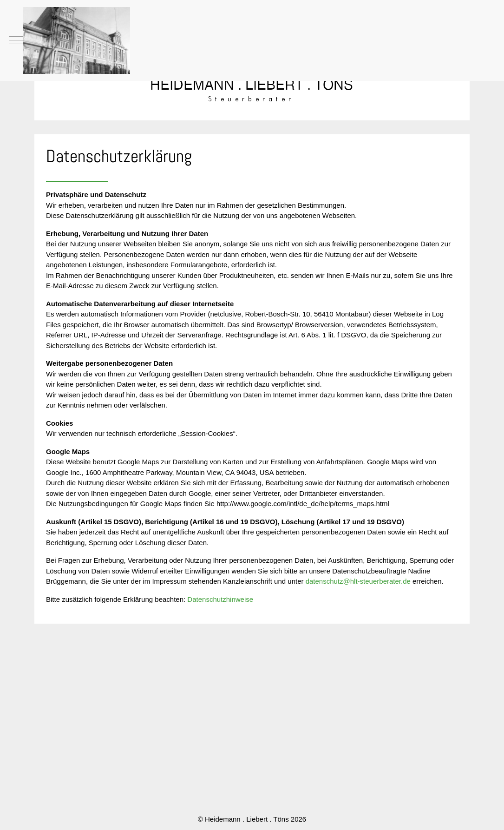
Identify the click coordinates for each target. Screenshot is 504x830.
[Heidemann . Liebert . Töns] (77, 40)
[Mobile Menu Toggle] (16, 40)
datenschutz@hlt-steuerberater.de (358, 581)
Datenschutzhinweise (220, 599)
